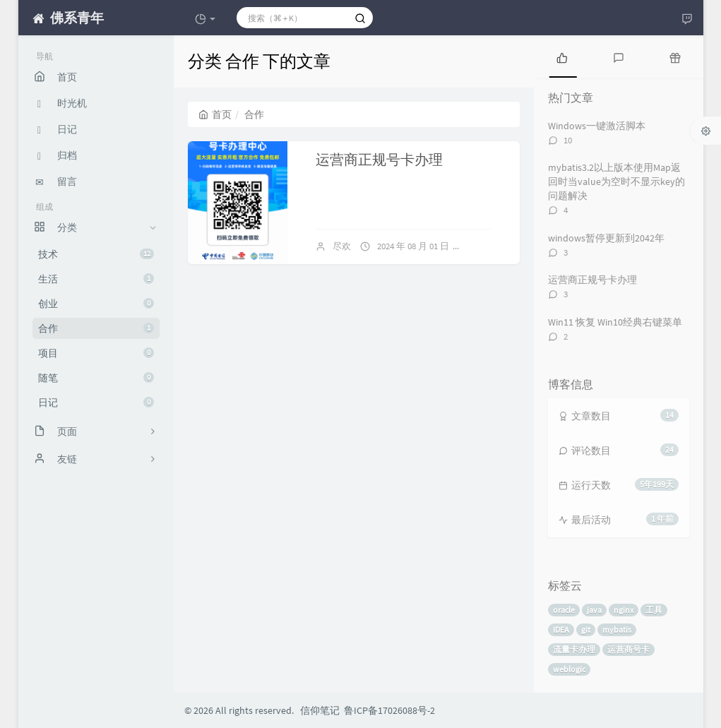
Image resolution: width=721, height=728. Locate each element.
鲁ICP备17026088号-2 (389, 710)
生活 (96, 279)
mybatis (617, 629)
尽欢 (342, 246)
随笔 (96, 378)
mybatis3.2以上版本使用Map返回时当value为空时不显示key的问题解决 (616, 181)
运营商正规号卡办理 (379, 159)
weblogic (569, 669)
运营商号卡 (628, 649)
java (594, 610)
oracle (564, 610)
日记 (96, 402)
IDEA (561, 629)
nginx (624, 610)
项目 (96, 353)
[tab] (562, 56)
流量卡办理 (574, 649)
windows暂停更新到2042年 (606, 238)
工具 (654, 610)
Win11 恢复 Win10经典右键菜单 (615, 322)
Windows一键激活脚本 (597, 126)
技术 (96, 254)
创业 (96, 304)
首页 (215, 114)
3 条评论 (490, 246)
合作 (96, 328)
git (586, 629)
